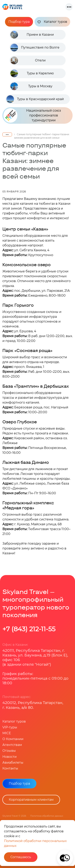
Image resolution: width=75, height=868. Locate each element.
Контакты (10, 768)
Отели (40, 60)
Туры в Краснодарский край (40, 99)
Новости (9, 757)
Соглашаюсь (21, 857)
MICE (7, 733)
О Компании (13, 739)
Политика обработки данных (47, 816)
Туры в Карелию (40, 73)
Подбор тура (19, 22)
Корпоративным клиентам (31, 800)
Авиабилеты (13, 763)
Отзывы (9, 751)
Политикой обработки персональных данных (35, 843)
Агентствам (12, 745)
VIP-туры (10, 727)
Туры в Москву (40, 86)
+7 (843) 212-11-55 (29, 629)
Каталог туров (52, 22)
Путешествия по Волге (40, 47)
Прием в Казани (40, 35)
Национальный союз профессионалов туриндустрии (32, 115)
